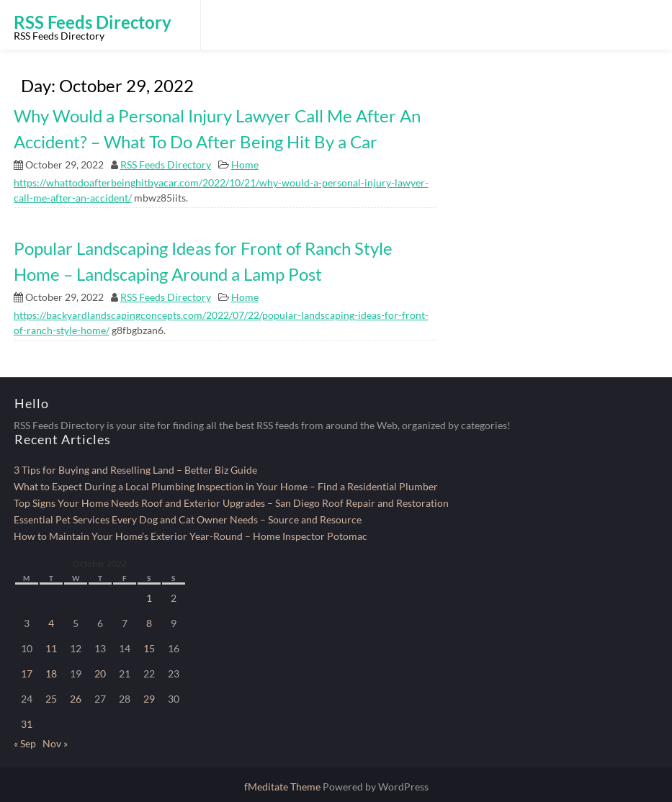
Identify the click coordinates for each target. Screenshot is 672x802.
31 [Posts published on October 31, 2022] (27, 724)
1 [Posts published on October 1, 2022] (149, 598)
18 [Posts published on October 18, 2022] (51, 673)
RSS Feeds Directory (166, 165)
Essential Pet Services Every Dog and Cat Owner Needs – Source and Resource (188, 519)
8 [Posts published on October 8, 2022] (149, 623)
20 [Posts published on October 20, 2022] (100, 673)
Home (245, 165)
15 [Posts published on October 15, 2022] (149, 648)
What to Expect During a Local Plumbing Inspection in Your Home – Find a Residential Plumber (226, 486)
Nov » (55, 743)
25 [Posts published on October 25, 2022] (51, 699)
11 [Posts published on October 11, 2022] (51, 648)
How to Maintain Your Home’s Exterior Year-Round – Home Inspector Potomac (191, 536)
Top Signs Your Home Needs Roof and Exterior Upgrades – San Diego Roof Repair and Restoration (231, 503)
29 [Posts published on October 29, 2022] (149, 699)
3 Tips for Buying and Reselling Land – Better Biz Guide (135, 470)
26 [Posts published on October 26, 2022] (76, 699)
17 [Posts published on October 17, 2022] (27, 673)
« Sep (25, 743)
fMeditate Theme (283, 787)
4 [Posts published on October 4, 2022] (51, 623)
